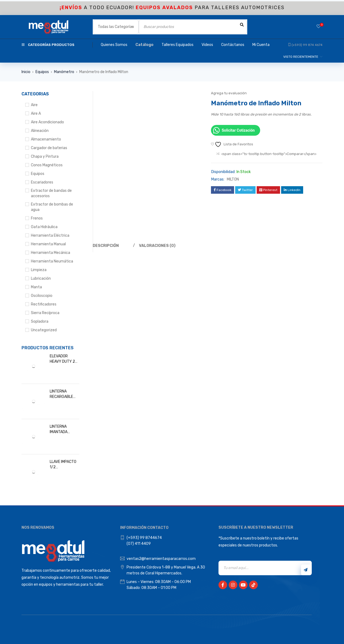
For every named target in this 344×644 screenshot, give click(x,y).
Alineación (40, 131)
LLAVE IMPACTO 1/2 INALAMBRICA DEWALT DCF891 (64, 465)
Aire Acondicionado (47, 122)
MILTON (233, 179)
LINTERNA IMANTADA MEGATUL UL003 (64, 429)
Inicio (26, 72)
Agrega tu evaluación (229, 93)
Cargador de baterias (49, 148)
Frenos (37, 218)
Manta (36, 287)
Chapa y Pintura (45, 156)
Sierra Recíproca (45, 313)
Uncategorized (44, 330)
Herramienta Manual (48, 244)
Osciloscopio (42, 296)
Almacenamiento (46, 139)
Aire (34, 105)
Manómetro (64, 72)
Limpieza (39, 270)
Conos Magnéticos (47, 165)
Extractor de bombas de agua (52, 207)
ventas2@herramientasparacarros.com (161, 559)
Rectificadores (44, 304)
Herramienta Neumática (52, 261)
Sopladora (40, 321)
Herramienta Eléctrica (50, 235)
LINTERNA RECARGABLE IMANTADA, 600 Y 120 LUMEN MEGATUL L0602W (63, 394)
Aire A (36, 114)
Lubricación (41, 278)
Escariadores (42, 182)
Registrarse (306, 570)
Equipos (42, 72)
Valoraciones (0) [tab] (157, 246)
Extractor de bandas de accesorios (51, 193)
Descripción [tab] (106, 246)
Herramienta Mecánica (51, 253)
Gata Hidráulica (44, 227)
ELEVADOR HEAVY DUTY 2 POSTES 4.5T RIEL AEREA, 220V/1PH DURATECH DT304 (62, 359)
